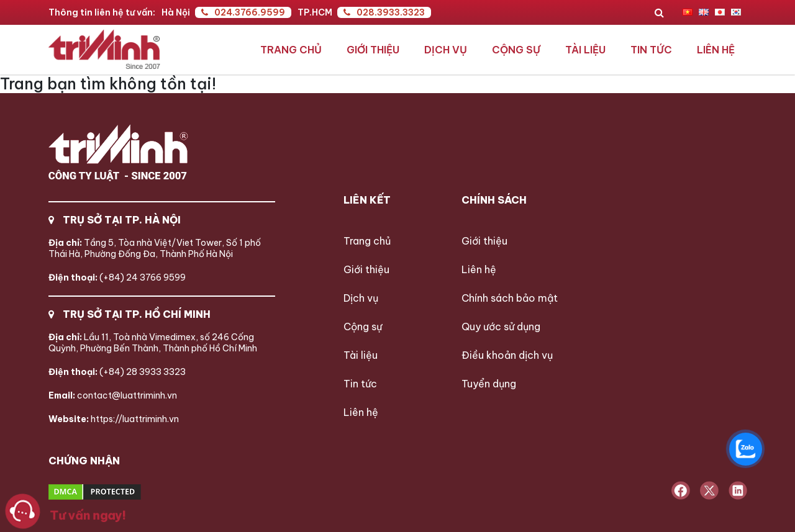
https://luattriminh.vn (114, 419)
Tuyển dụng (489, 384)
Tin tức (651, 50)
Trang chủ (291, 50)
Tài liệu (585, 50)
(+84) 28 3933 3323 (117, 372)
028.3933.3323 (384, 12)
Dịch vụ (446, 50)
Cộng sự (516, 50)
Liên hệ (716, 50)
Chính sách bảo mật (510, 298)
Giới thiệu (373, 50)
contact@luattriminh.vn (113, 395)
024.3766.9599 (243, 12)
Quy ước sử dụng (501, 327)
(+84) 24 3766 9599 (117, 277)
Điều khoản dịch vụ (507, 355)
